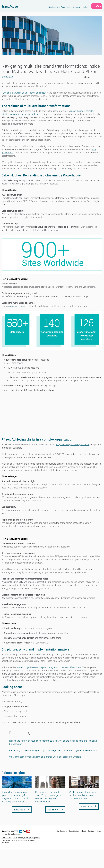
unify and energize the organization (73, 444)
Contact (91, 831)
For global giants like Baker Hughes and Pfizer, (24, 93)
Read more (22, 810)
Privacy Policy (24, 838)
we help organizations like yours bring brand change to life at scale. (49, 667)
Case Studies (74, 831)
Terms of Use (7, 838)
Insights (85, 7)
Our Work (61, 7)
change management (21, 306)
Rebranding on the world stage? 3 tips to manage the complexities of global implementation (53, 750)
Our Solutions (62, 831)
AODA (15, 838)
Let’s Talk (97, 6)
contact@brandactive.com (12, 834)
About (69, 7)
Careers (77, 7)
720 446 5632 (10, 831)
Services (52, 7)
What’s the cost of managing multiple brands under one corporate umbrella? (46, 757)
